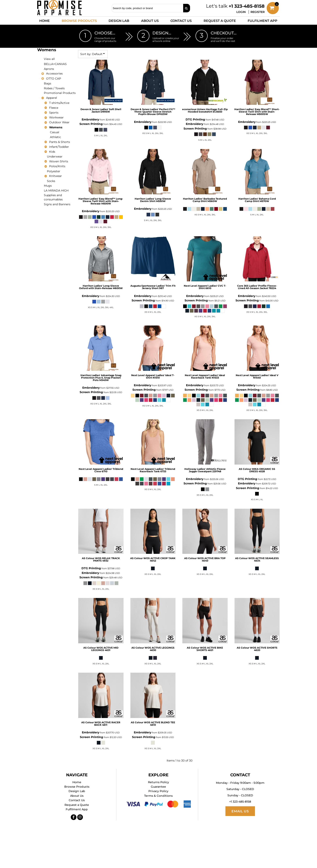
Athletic (55, 137)
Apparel (52, 98)
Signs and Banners (57, 204)
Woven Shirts (59, 161)
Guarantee (158, 787)
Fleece (54, 108)
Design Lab (77, 791)
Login (241, 12)
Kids (52, 152)
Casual (55, 132)
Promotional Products (60, 93)
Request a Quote (77, 805)
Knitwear (55, 176)
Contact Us (77, 800)
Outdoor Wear (59, 122)
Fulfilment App (77, 809)
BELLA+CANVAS (55, 64)
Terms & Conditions (158, 796)
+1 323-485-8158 (247, 6)
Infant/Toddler (59, 147)
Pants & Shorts (60, 142)
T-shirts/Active (59, 103)
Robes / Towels (54, 88)
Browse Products (77, 787)
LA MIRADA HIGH (56, 190)
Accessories (54, 73)
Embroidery (90, 119)
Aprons (49, 69)
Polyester (54, 171)
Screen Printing (91, 124)
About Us (77, 796)
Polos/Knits (57, 166)
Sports (54, 113)
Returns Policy (158, 782)
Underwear (55, 156)
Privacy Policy (158, 791)
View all (49, 59)
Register (258, 12)
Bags (48, 83)
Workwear (56, 117)
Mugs (48, 186)
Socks (51, 181)
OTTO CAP (54, 79)
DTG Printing (195, 119)
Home (77, 782)
